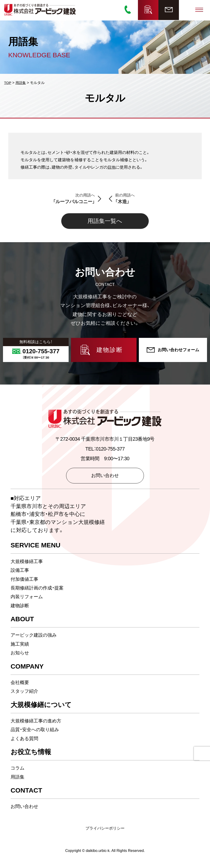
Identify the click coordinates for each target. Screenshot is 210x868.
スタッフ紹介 (26, 693)
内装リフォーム (28, 599)
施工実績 (20, 646)
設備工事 (20, 572)
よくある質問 (26, 741)
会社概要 (20, 684)
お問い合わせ (26, 808)
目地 (112, 168)
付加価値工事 (25, 581)
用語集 (18, 779)
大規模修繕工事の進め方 (37, 723)
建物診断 (20, 608)
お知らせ (21, 655)
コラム (18, 770)
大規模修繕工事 (28, 563)
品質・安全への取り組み (36, 732)
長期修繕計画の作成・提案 (39, 590)
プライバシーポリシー (105, 830)
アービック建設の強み (35, 637)
